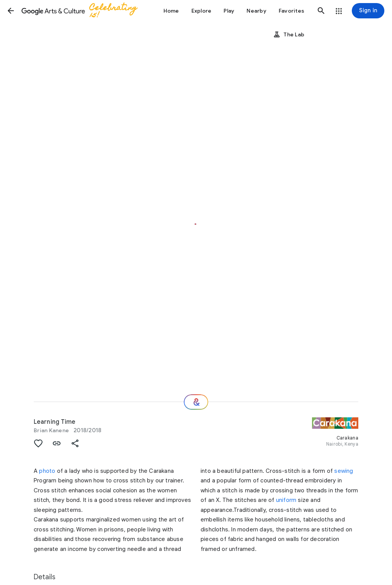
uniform (286, 500)
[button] (11, 11)
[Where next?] (196, 402)
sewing (344, 471)
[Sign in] (368, 11)
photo (47, 471)
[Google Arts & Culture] (83, 11)
